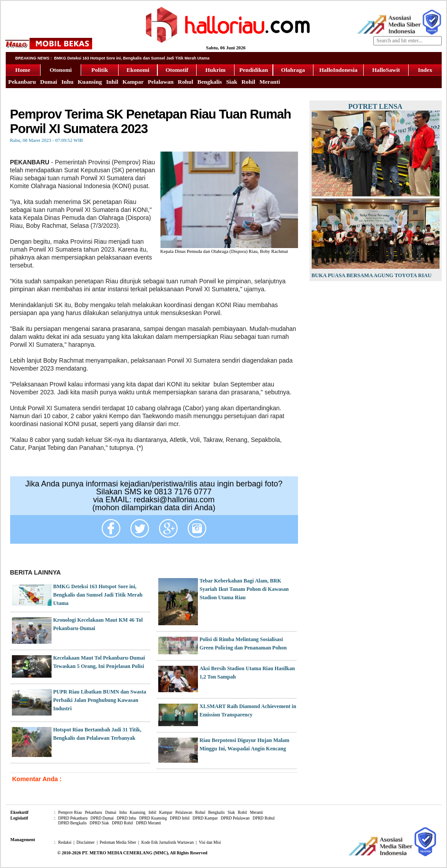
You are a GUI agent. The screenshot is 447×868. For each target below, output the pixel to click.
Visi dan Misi (210, 842)
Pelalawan (161, 82)
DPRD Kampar (205, 818)
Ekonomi (138, 70)
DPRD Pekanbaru (73, 818)
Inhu (67, 82)
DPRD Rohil (123, 823)
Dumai (49, 82)
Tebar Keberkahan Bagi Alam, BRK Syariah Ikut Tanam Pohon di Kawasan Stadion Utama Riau (244, 589)
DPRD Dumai (102, 818)
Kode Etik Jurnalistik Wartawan (167, 842)
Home (23, 70)
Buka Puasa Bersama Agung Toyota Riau (372, 275)
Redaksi (65, 842)
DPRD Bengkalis (73, 823)
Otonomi (60, 70)
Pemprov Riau (70, 812)
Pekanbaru (22, 82)
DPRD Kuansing (153, 818)
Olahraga (293, 70)
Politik (100, 70)
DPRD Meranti (148, 823)
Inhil (112, 82)
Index (425, 70)
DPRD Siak (99, 823)
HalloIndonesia (338, 70)
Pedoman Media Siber (118, 842)
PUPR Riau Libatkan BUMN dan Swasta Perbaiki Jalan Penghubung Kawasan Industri (100, 700)
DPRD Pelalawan (235, 818)
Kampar (133, 82)
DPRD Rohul (264, 818)
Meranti (270, 82)
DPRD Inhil (180, 818)
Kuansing (90, 82)
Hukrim (216, 70)
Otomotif (177, 70)
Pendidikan (254, 70)
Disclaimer (86, 842)
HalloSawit (386, 70)
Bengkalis (210, 82)
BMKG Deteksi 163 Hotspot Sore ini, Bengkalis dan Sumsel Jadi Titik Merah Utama (98, 595)
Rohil (248, 82)
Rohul (185, 82)
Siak (232, 82)
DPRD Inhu (127, 818)
